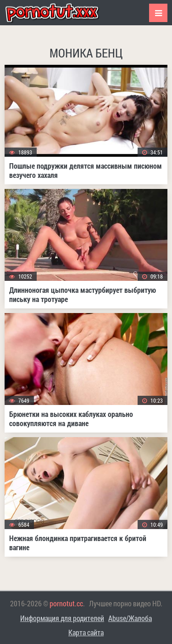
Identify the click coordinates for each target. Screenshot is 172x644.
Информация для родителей (62, 618)
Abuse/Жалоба (130, 618)
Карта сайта (86, 632)
